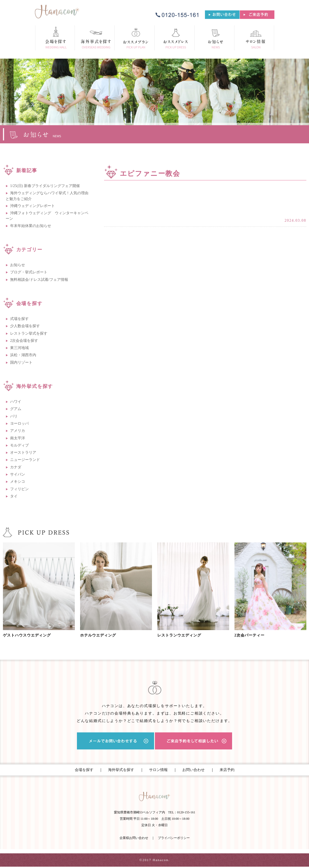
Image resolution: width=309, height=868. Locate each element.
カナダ (16, 467)
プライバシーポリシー (174, 839)
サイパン (18, 474)
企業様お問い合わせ (134, 839)
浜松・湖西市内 (23, 355)
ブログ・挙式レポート (29, 272)
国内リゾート (21, 362)
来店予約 (227, 770)
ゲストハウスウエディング (31, 635)
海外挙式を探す (121, 770)
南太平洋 (18, 438)
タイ (14, 496)
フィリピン (19, 489)
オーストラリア (23, 453)
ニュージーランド (25, 460)
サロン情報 (158, 770)
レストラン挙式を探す (29, 333)
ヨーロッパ (19, 423)
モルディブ (19, 445)
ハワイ (16, 402)
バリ (14, 416)
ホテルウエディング (101, 635)
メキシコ (18, 482)
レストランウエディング (183, 635)
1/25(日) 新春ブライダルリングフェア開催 (45, 186)
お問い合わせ (193, 770)
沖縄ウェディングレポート (32, 206)
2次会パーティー (252, 635)
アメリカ (18, 431)
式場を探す (19, 319)
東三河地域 (19, 348)
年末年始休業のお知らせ (31, 226)
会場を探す (84, 770)
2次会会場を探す (24, 341)
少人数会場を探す (25, 326)
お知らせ (18, 265)
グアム (16, 409)
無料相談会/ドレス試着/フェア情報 (39, 280)
